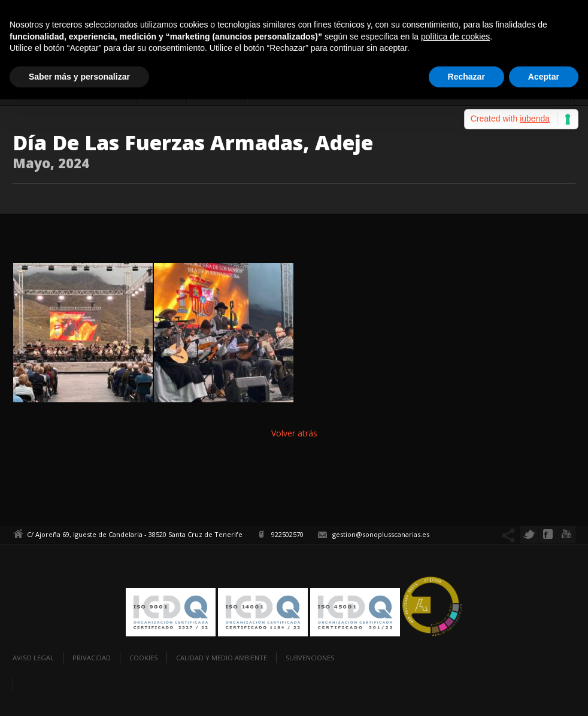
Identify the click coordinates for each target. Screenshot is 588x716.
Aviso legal (33, 658)
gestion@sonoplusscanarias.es (381, 534)
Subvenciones (310, 658)
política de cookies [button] (455, 37)
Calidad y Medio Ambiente (222, 658)
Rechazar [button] (466, 77)
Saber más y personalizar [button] (79, 77)
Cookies (143, 658)
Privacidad (92, 658)
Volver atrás (294, 433)
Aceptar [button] (544, 77)
